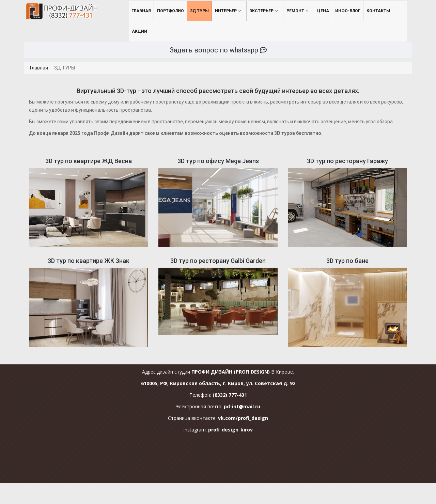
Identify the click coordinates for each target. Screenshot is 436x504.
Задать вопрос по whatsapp (218, 50)
